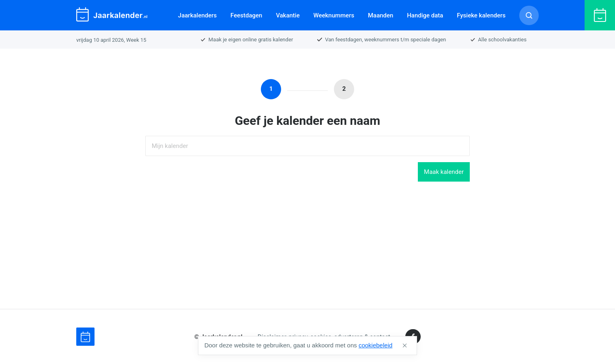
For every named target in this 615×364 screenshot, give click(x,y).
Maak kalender (444, 172)
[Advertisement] (307, 245)
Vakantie (288, 15)
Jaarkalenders (197, 15)
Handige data (425, 15)
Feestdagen (246, 15)
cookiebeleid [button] (375, 345)
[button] (404, 345)
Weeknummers (334, 15)
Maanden (381, 15)
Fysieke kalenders (481, 15)
